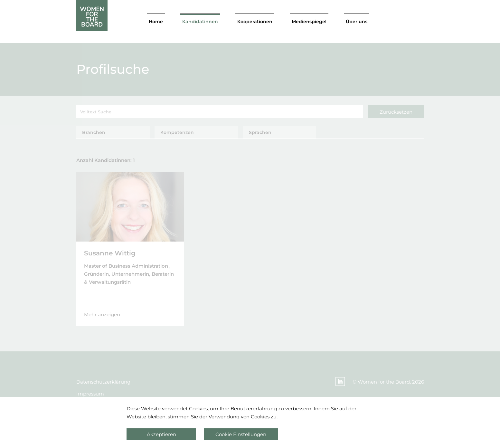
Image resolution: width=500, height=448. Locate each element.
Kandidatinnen (200, 22)
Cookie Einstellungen (241, 434)
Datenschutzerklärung (103, 382)
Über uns (357, 22)
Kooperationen (255, 22)
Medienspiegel (309, 22)
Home (156, 22)
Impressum (90, 394)
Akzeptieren (161, 434)
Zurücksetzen (396, 112)
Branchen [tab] (94, 132)
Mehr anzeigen (102, 315)
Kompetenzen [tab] (177, 132)
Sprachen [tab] (260, 132)
